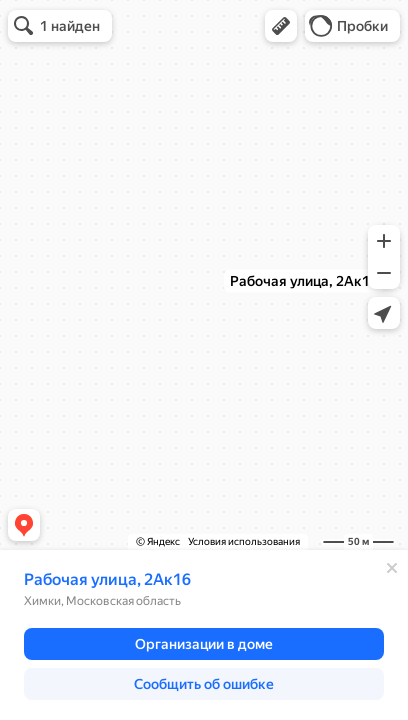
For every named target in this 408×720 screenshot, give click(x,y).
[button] (281, 26)
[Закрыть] (392, 568)
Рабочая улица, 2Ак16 (107, 579)
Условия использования (244, 541)
